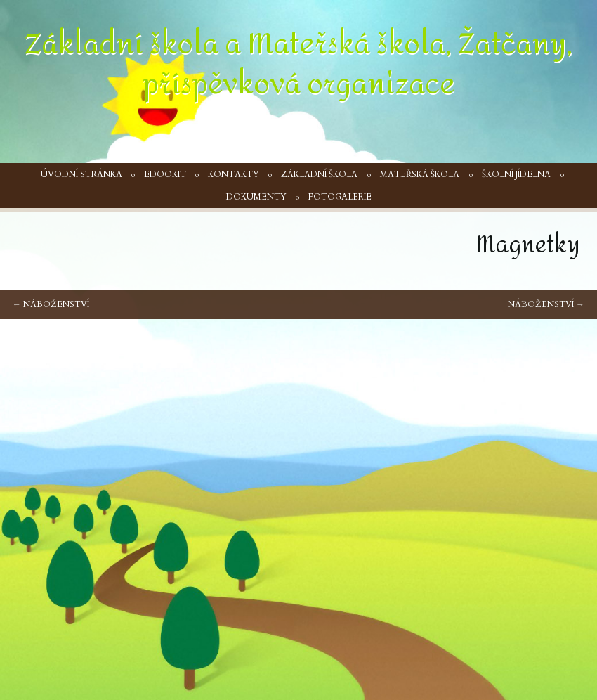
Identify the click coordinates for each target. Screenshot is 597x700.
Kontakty (234, 174)
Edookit (165, 174)
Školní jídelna (516, 174)
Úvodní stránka (81, 174)
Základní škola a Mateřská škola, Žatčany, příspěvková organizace (298, 64)
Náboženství (51, 304)
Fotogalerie (340, 197)
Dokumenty (256, 197)
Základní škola (319, 174)
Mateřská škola (420, 174)
